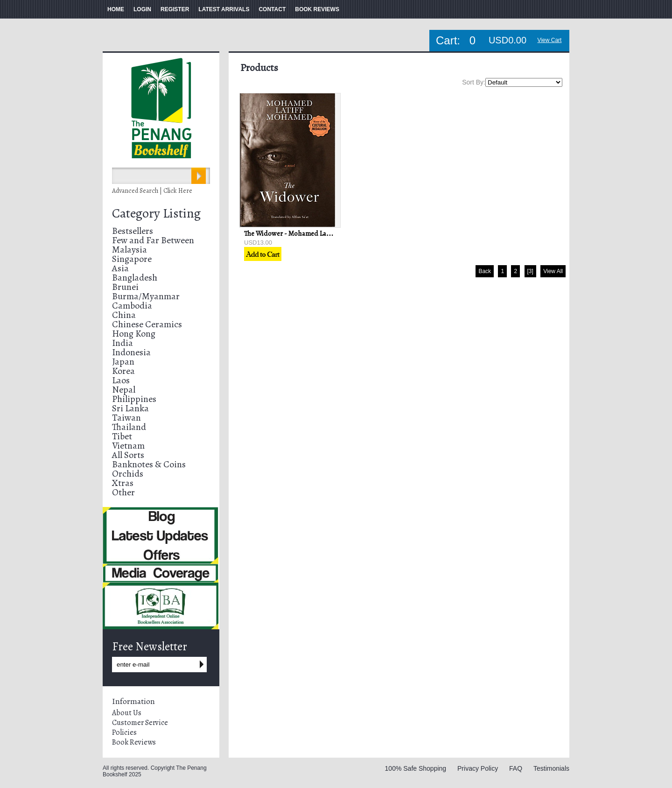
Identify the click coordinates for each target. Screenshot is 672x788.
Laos (121, 380)
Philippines (134, 399)
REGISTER (175, 9)
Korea (123, 371)
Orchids (128, 474)
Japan (123, 362)
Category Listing (156, 213)
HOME (116, 9)
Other (123, 492)
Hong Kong (134, 334)
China (124, 315)
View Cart (550, 40)
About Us (127, 713)
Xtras (123, 483)
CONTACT (272, 9)
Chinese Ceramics (147, 324)
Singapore (132, 259)
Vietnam (128, 446)
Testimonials (551, 768)
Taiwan (126, 418)
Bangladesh (135, 278)
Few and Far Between (153, 240)
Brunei (125, 287)
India (122, 343)
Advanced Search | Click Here (152, 191)
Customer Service (140, 723)
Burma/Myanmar (146, 296)
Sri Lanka (130, 408)
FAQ (516, 768)
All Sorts (128, 455)
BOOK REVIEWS (317, 9)
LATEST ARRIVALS (224, 9)
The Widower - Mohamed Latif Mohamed (304, 233)
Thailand (129, 427)
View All (553, 271)
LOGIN (142, 9)
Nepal (124, 390)
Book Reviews (134, 742)
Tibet (122, 436)
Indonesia (131, 352)
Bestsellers (133, 231)
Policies (124, 732)
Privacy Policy (478, 768)
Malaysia (129, 250)
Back (485, 271)
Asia (120, 268)
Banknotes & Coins (149, 464)
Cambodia (132, 306)
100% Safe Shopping (416, 768)
